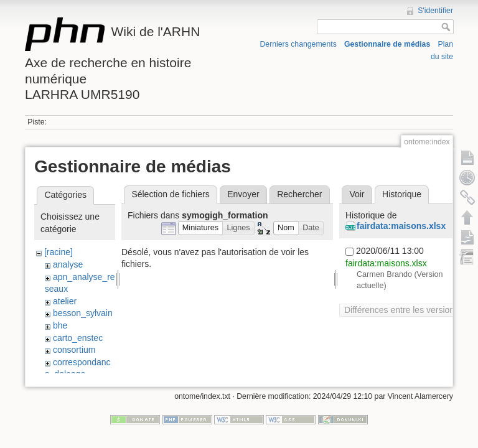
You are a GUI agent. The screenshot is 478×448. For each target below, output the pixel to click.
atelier (65, 301)
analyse (68, 264)
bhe (60, 325)
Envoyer (243, 194)
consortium (74, 350)
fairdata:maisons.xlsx (401, 226)
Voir (357, 194)
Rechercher (299, 194)
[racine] (59, 252)
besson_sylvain (83, 313)
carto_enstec (78, 338)
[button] (201, 228)
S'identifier (435, 11)
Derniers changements (298, 44)
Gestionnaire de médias (387, 44)
